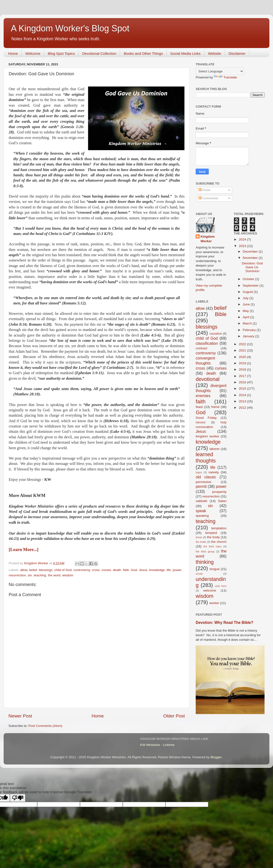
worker (214, 603)
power (177, 570)
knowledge (157, 570)
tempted (211, 533)
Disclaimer (237, 53)
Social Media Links (185, 53)
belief (33, 570)
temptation (219, 528)
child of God (63, 570)
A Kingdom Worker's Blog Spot (70, 28)
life (169, 570)
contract (201, 348)
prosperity (219, 492)
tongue (214, 569)
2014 (243, 395)
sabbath (201, 501)
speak (201, 511)
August (248, 292)
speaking (202, 516)
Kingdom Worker (208, 239)
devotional (208, 379)
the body (213, 537)
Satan (222, 501)
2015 (243, 389)
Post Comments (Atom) (45, 726)
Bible (221, 314)
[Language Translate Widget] (220, 71)
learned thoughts (206, 458)
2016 (243, 382)
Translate (225, 77)
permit (201, 486)
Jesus (143, 570)
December (251, 251)
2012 (243, 408)
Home (13, 53)
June (247, 304)
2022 (243, 344)
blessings (46, 570)
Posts (205, 190)
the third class (212, 546)
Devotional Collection (99, 53)
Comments (208, 198)
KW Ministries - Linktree (157, 745)
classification (207, 343)
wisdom (68, 575)
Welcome (33, 53)
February (250, 330)
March (248, 323)
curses (106, 570)
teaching (40, 575)
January (249, 336)
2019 (243, 363)
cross (96, 570)
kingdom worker (208, 436)
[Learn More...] (24, 549)
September (251, 286)
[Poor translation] (18, 798)
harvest (201, 422)
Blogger (216, 757)
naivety (214, 472)
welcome (210, 590)
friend (215, 407)
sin (30, 575)
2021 (243, 350)
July (246, 298)
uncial (199, 574)
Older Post (174, 716)
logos (199, 472)
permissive (204, 482)
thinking (205, 562)
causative (216, 334)
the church (219, 542)
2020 (243, 357)
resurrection (17, 575)
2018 (243, 369)
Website (215, 53)
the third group (205, 551)
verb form (221, 586)
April (247, 317)
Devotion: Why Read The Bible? (224, 623)
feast (199, 407)
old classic (206, 477)
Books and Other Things (143, 53)
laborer (215, 449)
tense (199, 537)
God (134, 570)
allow (24, 570)
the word (54, 575)
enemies (203, 396)
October (249, 279)
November (251, 258)
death (117, 570)
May (246, 311)
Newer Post (20, 716)
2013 (243, 401)
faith (126, 570)
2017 (243, 376)
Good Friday (206, 418)
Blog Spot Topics (61, 53)
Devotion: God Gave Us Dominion (252, 267)
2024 (243, 239)
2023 (243, 246)
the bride (201, 542)
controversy (82, 570)
